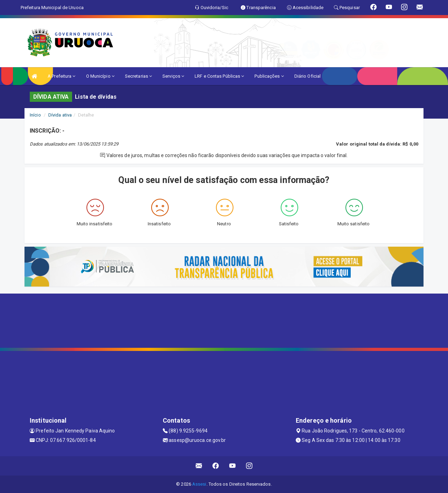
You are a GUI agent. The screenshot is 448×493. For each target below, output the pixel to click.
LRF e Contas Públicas (219, 76)
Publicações (269, 76)
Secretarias (138, 76)
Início (35, 115)
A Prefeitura (61, 76)
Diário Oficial (307, 76)
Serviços (173, 76)
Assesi (199, 484)
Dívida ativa (60, 115)
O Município (100, 76)
